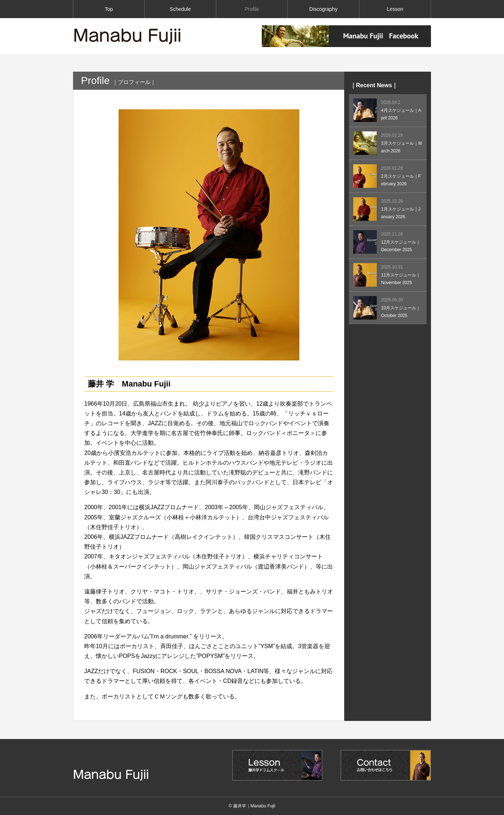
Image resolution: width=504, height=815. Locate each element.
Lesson (395, 9)
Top (109, 9)
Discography (324, 9)
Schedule (180, 9)
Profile (252, 9)
